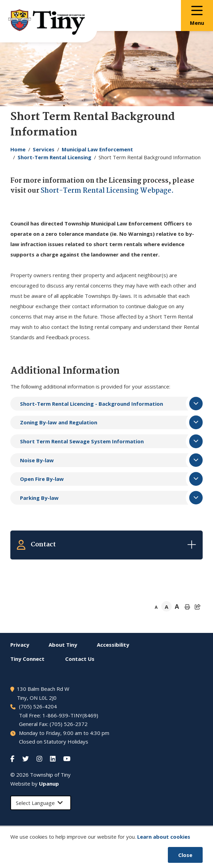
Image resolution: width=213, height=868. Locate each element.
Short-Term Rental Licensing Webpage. (107, 191)
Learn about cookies (164, 837)
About (63, 645)
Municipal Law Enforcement (97, 149)
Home (18, 149)
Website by (35, 784)
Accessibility (113, 645)
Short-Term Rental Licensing (54, 157)
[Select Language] (41, 803)
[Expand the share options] (197, 607)
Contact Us (80, 659)
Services (44, 149)
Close (185, 855)
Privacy (20, 645)
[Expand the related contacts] (106, 545)
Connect (27, 659)
